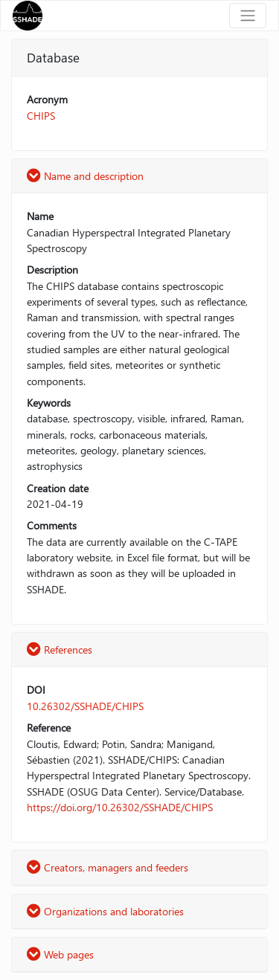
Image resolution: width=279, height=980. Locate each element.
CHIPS (41, 116)
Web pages (60, 954)
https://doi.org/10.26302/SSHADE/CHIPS (120, 807)
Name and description (85, 176)
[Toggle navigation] (248, 16)
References (60, 649)
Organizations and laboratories (105, 911)
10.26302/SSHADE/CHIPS (85, 706)
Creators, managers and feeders (108, 867)
